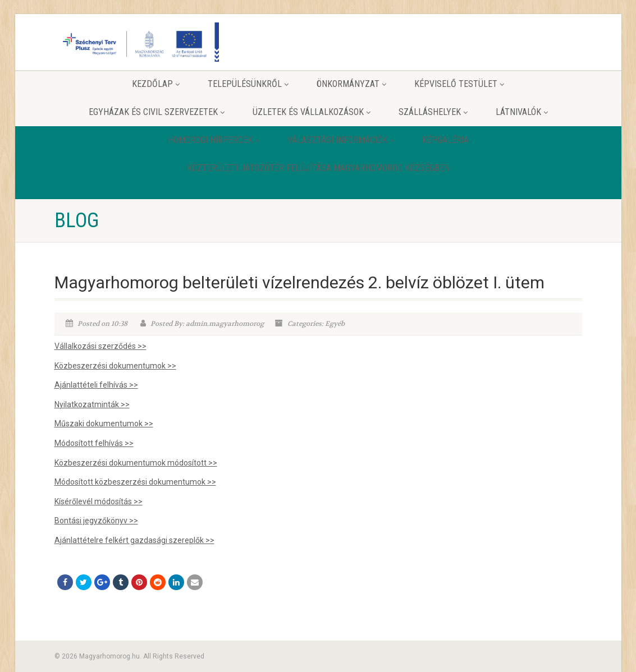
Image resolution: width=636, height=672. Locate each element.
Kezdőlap (156, 84)
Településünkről (248, 84)
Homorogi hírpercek (214, 140)
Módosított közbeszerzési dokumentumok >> (135, 482)
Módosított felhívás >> (94, 443)
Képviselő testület (459, 84)
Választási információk (341, 140)
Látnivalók (522, 112)
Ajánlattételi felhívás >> (96, 385)
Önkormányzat (351, 84)
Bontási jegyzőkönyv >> (96, 521)
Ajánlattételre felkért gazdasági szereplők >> (134, 540)
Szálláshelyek (433, 112)
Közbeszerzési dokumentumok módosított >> (136, 463)
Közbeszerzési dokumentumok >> (115, 366)
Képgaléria (445, 140)
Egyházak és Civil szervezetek (157, 112)
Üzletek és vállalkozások (312, 112)
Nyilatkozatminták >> (92, 404)
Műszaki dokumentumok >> (104, 424)
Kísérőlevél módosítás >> (99, 501)
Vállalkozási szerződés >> (100, 346)
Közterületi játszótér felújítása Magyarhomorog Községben (318, 168)
